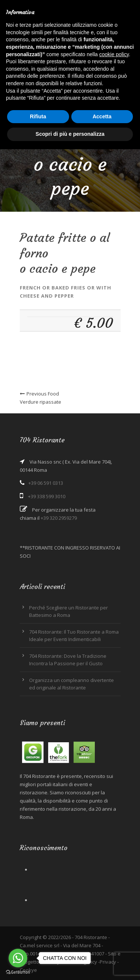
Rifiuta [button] (38, 116)
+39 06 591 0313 (46, 483)
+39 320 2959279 (59, 518)
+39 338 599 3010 (47, 496)
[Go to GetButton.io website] (18, 972)
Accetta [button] (102, 116)
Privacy (108, 962)
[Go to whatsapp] (18, 958)
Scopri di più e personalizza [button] (70, 134)
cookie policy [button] (114, 54)
